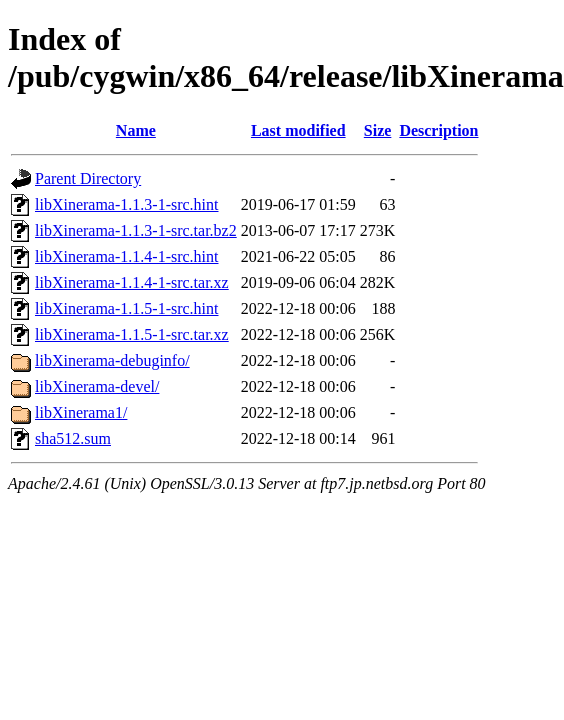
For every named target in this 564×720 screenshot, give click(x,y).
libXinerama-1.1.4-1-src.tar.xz (132, 282)
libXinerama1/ (81, 412)
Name (136, 130)
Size (378, 130)
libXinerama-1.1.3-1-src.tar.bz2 (136, 230)
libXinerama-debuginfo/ (112, 360)
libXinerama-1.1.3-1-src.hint (127, 204)
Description (438, 130)
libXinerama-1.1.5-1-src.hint (127, 308)
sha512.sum (73, 438)
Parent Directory (88, 178)
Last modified (298, 130)
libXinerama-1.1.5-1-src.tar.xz (132, 334)
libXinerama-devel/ (97, 386)
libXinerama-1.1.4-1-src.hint (127, 256)
